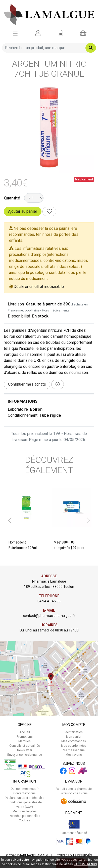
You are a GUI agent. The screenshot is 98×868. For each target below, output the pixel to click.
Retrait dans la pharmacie (74, 789)
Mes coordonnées (74, 746)
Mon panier (74, 737)
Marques (24, 741)
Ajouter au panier (23, 211)
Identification (74, 732)
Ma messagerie (74, 750)
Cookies (24, 820)
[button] (10, 520)
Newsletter (25, 750)
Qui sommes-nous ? (24, 789)
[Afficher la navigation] (15, 33)
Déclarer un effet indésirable (39, 287)
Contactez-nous (24, 793)
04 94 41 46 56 (49, 601)
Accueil (25, 732)
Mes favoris (74, 755)
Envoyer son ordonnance (25, 755)
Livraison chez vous (74, 793)
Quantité (12, 198)
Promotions (25, 737)
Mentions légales (25, 811)
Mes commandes (74, 741)
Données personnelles (24, 816)
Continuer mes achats (27, 384)
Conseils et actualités (25, 746)
